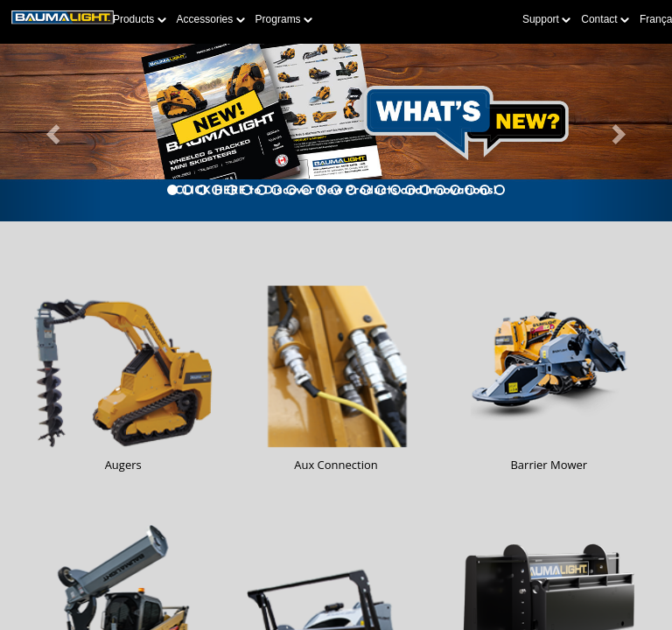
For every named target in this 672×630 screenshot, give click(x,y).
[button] (50, 133)
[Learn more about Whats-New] (336, 133)
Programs (284, 19)
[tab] (172, 190)
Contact (605, 19)
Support (546, 19)
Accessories (211, 19)
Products (140, 19)
